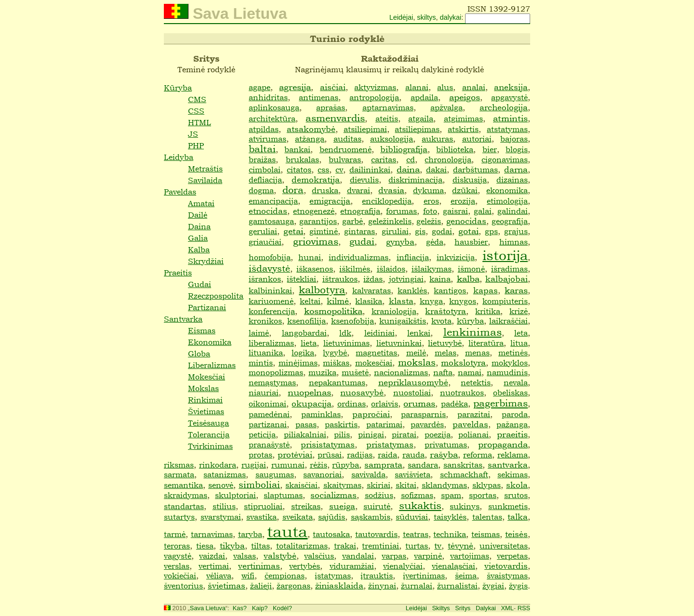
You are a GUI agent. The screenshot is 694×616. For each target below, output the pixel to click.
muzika (322, 372)
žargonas (294, 586)
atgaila (421, 118)
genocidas (466, 221)
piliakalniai (305, 434)
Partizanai (207, 307)
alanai (417, 87)
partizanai (268, 424)
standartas (184, 506)
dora (293, 190)
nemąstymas (272, 382)
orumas (419, 403)
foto (430, 211)
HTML (200, 122)
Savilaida (205, 180)
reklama (513, 455)
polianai (474, 434)
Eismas (202, 330)
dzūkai (465, 190)
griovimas (316, 242)
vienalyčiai (403, 566)
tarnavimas (212, 534)
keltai (310, 301)
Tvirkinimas (210, 446)
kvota (441, 321)
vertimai (214, 566)
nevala (516, 382)
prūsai (330, 455)
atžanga (310, 139)
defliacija (265, 180)
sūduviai (412, 517)
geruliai (263, 231)
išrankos (265, 279)
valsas (245, 556)
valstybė (280, 556)
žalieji (261, 586)
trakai (345, 546)
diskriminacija (415, 180)
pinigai (371, 434)
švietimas (227, 585)
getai (293, 231)
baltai (262, 149)
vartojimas (470, 556)
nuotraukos (462, 393)
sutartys (179, 517)
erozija (463, 201)
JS (193, 134)
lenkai (419, 333)
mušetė (355, 372)
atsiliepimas (417, 129)
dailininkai (370, 170)
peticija (262, 434)
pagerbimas (500, 403)
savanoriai (322, 474)
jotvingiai (406, 279)
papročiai (371, 414)
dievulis (364, 180)
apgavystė (509, 97)
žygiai (493, 586)
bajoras (514, 139)
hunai (310, 257)
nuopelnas (309, 392)
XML (507, 608)
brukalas (302, 159)
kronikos (265, 321)
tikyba (232, 545)
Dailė (198, 215)
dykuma (428, 190)
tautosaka (331, 534)
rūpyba (346, 465)
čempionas (285, 576)
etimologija (507, 201)
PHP (196, 145)
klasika (369, 301)
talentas (487, 517)
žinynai (382, 586)
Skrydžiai (206, 261)
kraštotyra (446, 311)
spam (451, 495)
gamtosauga (271, 221)
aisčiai (333, 87)
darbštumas (475, 170)
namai (470, 372)
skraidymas (186, 495)
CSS (196, 111)
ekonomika (507, 190)
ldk (345, 333)
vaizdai (212, 556)
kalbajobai (507, 279)
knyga (431, 301)
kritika (488, 311)
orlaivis (385, 404)
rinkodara (218, 465)
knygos (463, 301)
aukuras (437, 139)
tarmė (175, 534)
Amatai (201, 203)
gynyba (400, 242)
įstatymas (333, 576)
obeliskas (510, 393)
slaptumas (283, 495)
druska (325, 190)
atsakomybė (311, 129)
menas (477, 353)
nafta (443, 372)
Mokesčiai (207, 377)
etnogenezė (314, 211)
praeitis (512, 434)
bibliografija (404, 149)
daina (408, 169)
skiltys (426, 17)
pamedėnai (269, 414)
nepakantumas (337, 382)
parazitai (474, 414)
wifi (248, 576)
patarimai (384, 424)
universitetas (504, 546)
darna (516, 169)
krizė (519, 311)
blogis (517, 149)
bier (490, 149)
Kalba (199, 249)
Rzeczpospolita (216, 296)
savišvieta (413, 474)
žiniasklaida (339, 585)
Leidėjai (401, 17)
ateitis (387, 118)
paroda (515, 414)
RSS (524, 608)
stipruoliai (263, 506)
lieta (309, 343)
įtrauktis (377, 576)
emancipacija (273, 201)
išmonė (471, 269)
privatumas (446, 445)
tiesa (205, 546)
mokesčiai (374, 363)
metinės (513, 353)
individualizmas (359, 257)
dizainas (512, 180)
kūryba (470, 321)
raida (387, 455)
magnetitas (376, 353)
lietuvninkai (399, 343)
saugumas (275, 474)
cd (411, 159)
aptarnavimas (388, 107)
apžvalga (447, 107)
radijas (360, 455)
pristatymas (390, 444)
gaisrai (455, 211)
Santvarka (183, 319)
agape (260, 87)
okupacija (312, 403)
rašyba (444, 454)
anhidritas (268, 97)
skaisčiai (301, 485)
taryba (250, 534)
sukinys (465, 506)
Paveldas (180, 192)
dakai (436, 170)
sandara (423, 465)
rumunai (288, 465)
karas (516, 290)
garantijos (318, 221)
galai (483, 211)
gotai (468, 231)
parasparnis (423, 414)
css (323, 170)
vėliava (219, 576)
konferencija (272, 311)
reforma (478, 455)
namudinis (507, 372)
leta (521, 333)
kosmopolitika (333, 311)
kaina (440, 279)
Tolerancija (209, 434)
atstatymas (507, 129)
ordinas (352, 404)
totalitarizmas (302, 546)
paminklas (321, 414)
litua (519, 343)
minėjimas (298, 363)
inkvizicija (456, 257)
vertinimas (259, 566)
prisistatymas (328, 444)
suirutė (377, 506)
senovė (221, 485)
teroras (177, 546)
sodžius (379, 495)
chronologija (448, 159)
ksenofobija (353, 321)
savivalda (368, 474)
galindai (513, 211)
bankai (297, 149)
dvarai (359, 190)
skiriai (379, 485)
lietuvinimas (347, 343)
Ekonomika (210, 342)
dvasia (391, 190)
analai (474, 87)
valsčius (319, 556)
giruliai (395, 231)
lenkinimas (473, 332)
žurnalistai (457, 586)
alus (445, 87)
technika (450, 534)
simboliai (259, 485)
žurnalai (417, 586)
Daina (199, 226)
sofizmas (417, 495)
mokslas (417, 362)
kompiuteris (505, 301)
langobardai (304, 333)
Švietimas (206, 411)
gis (420, 231)
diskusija (470, 180)
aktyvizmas (375, 87)
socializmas (334, 495)
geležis (429, 221)
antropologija (374, 97)
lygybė (335, 353)
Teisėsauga (208, 423)
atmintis (510, 118)
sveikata (298, 517)
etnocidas (268, 211)
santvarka (508, 465)
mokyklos (510, 363)
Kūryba (178, 88)
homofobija (270, 257)
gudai (362, 241)
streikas (306, 506)
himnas (514, 242)
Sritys (463, 608)
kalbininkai (270, 290)
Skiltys (441, 608)
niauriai (264, 393)
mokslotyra (463, 362)
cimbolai (265, 170)
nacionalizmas (401, 372)
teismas (486, 534)
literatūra (486, 343)
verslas (177, 566)
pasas (306, 424)
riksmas (179, 465)
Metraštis (205, 169)
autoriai (477, 139)
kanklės (412, 290)
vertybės (305, 566)
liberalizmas (271, 343)
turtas (417, 546)
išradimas (509, 269)
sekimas (513, 474)
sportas (483, 495)
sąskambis (371, 517)
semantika (183, 485)
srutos (516, 495)
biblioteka (455, 149)
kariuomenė (271, 301)
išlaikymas (432, 269)
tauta (287, 531)
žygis (518, 586)
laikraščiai (508, 321)
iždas (373, 279)
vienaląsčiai (454, 566)
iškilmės (355, 269)
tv (438, 545)
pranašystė (269, 445)
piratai (404, 434)
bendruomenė (346, 149)
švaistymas (507, 576)
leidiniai (380, 333)
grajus (516, 231)
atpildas (264, 129)
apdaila (424, 97)
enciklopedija (387, 201)
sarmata (179, 474)
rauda (414, 455)
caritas (384, 159)
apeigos (465, 97)
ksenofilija (307, 321)
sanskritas (463, 465)
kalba (468, 279)
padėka (454, 404)
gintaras (360, 231)
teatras (416, 534)
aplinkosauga (274, 107)
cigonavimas (505, 159)
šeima (466, 576)
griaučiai (265, 242)
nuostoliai (412, 393)
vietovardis (506, 566)
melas (446, 353)
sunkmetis (508, 506)
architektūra (272, 118)
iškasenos (315, 269)
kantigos (450, 290)
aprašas (331, 107)
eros (431, 201)
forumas (401, 211)
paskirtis (341, 424)
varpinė (428, 556)
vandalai (358, 556)
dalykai (450, 17)
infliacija (413, 257)
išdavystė (269, 268)
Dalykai (486, 608)
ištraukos (340, 279)
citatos (299, 170)
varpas (394, 556)
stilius (224, 506)
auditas (347, 139)
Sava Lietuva (208, 608)
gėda (435, 242)
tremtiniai (380, 546)
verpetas (512, 556)
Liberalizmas (212, 365)
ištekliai (301, 279)
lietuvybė (445, 343)
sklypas (487, 485)
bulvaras (345, 159)
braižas (262, 159)
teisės (516, 534)
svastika (261, 517)
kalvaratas (372, 290)
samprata (383, 465)
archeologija (504, 107)
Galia (198, 238)
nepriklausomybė (413, 382)
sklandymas (444, 485)
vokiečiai (180, 576)
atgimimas (463, 118)
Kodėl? (282, 608)
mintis (261, 363)
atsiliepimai (365, 129)
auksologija (392, 139)
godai (442, 231)
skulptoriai (235, 495)
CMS (197, 99)
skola (517, 485)
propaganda (503, 444)
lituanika (266, 353)
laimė (259, 333)
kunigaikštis (403, 321)
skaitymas (342, 485)
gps (491, 231)
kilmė (338, 301)
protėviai (295, 454)
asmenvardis (335, 118)
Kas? (240, 608)
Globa (199, 354)
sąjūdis (332, 517)
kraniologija (394, 311)
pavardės (427, 424)
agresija (295, 87)
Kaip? (260, 608)
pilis (342, 434)
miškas (336, 363)
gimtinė (324, 231)
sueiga (342, 506)
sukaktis (420, 506)
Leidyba (179, 157)
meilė (416, 353)
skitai (406, 485)
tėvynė (460, 545)
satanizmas (225, 474)
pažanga (512, 424)
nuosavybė (362, 392)
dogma (261, 190)
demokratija (316, 179)
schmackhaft (464, 474)
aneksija (511, 87)
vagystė (178, 556)
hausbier (471, 242)
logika (303, 353)
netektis (476, 382)
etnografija (360, 211)
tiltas (260, 546)
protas (260, 455)
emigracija (330, 201)
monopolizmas (276, 372)
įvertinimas (424, 576)
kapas (486, 290)
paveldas (470, 424)
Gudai (200, 284)
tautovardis (376, 534)
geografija (510, 221)
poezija (438, 434)
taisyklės (450, 517)
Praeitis (178, 273)
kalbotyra (322, 290)
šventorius (183, 586)
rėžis (319, 465)
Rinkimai (205, 400)
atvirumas (267, 139)
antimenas (319, 97)
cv (339, 170)
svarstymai (221, 517)
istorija (505, 255)
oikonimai (267, 404)
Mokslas (203, 388)
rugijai (254, 465)
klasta (401, 301)
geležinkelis (390, 221)
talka (518, 517)
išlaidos (391, 269)
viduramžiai (352, 566)
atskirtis (463, 129)
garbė (353, 221)
